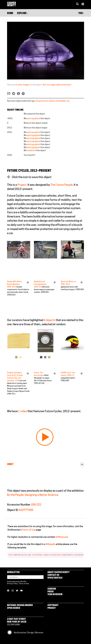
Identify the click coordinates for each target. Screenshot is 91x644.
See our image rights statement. (57, 85)
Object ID (13, 510)
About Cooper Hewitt (58, 572)
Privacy (52, 608)
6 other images (23, 85)
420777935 (26, 510)
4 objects (50, 320)
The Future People (62, 185)
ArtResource (62, 537)
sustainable (61, 101)
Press (51, 592)
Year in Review (55, 595)
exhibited (31, 151)
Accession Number (19, 505)
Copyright (53, 605)
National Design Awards (20, 605)
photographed (34, 119)
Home (10, 13)
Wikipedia (51, 544)
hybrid (52, 101)
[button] (83, 4)
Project (22, 185)
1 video (23, 411)
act (68, 101)
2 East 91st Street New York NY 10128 (17, 621)
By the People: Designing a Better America (33, 495)
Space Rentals (55, 578)
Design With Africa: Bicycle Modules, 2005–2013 (15, 284)
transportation (41, 101)
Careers (52, 589)
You (81, 13)
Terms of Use (29, 530)
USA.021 (36, 505)
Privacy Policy (13, 584)
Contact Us (53, 575)
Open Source (14, 608)
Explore (22, 13)
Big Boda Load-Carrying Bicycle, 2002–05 (40, 284)
